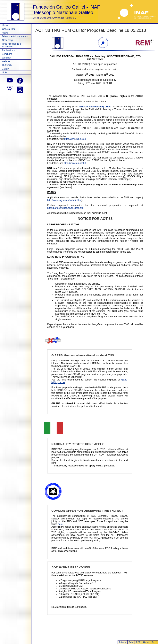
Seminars (7, 54)
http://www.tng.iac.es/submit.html (64, 200)
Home (5, 25)
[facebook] (20, 81)
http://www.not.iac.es (73, 182)
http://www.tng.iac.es (75, 139)
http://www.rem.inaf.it (75, 163)
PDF (138, 642)
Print (131, 642)
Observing (7, 40)
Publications (8, 50)
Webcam (7, 61)
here (60, 524)
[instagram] (20, 89)
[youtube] (10, 81)
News (5, 33)
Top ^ (154, 642)
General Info (8, 29)
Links (5, 73)
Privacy (123, 642)
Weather (6, 58)
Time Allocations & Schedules (12, 45)
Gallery (6, 69)
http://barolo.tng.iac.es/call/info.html (66, 208)
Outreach (7, 65)
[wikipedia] (10, 89)
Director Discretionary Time (95, 107)
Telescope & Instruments (15, 36)
